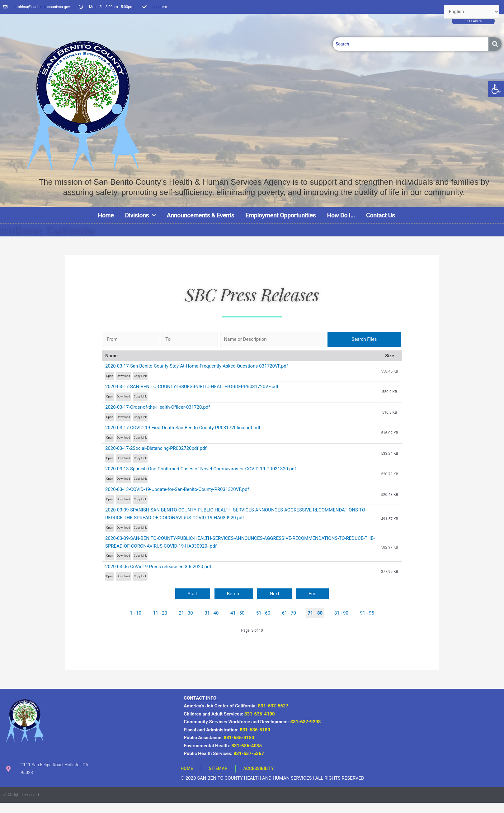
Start (193, 594)
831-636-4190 (260, 714)
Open (110, 376)
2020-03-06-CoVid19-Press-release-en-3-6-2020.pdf (158, 567)
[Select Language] (472, 12)
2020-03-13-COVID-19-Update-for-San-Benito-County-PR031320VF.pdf (177, 489)
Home (106, 215)
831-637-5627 (273, 706)
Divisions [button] (140, 215)
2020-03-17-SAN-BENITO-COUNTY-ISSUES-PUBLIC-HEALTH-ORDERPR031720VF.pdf (192, 387)
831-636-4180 (239, 738)
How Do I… (341, 215)
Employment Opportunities (280, 215)
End (312, 594)
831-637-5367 (249, 754)
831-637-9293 (307, 722)
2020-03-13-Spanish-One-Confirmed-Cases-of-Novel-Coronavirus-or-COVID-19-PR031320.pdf (201, 469)
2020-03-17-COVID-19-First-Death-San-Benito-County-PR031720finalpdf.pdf (183, 428)
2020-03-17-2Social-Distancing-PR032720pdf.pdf (156, 448)
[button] (496, 89)
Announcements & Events (201, 215)
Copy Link (140, 376)
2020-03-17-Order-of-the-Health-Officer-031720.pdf (158, 407)
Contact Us (381, 215)
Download (123, 376)
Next (274, 594)
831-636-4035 (247, 746)
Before (234, 594)
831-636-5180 (255, 730)
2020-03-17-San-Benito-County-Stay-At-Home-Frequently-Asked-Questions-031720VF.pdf (197, 366)
